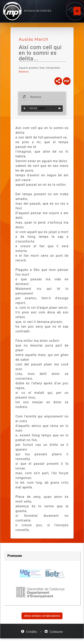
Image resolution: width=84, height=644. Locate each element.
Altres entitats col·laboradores (42, 616)
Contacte (54, 632)
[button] (42, 97)
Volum (59, 108)
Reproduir (25, 108)
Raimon (24, 72)
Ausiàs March (34, 39)
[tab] (42, 97)
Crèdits (29, 632)
